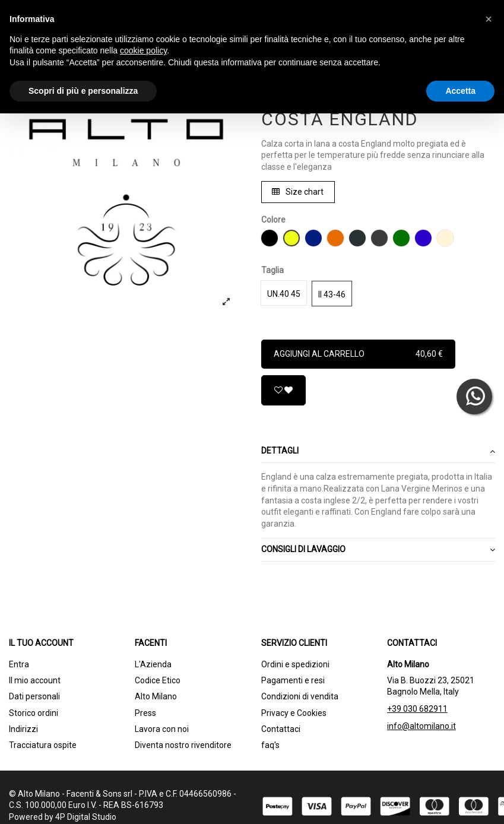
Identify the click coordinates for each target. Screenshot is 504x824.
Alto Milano (156, 696)
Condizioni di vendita (300, 696)
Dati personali (34, 696)
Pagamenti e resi (293, 680)
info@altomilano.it (421, 726)
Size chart (298, 192)
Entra (19, 664)
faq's (270, 745)
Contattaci (281, 729)
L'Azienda (153, 664)
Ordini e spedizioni (295, 664)
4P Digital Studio (86, 817)
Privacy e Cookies (294, 713)
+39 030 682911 (417, 709)
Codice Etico (158, 680)
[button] (489, 19)
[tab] (378, 452)
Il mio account (35, 680)
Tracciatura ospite (43, 745)
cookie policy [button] (143, 50)
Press (145, 713)
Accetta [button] (460, 91)
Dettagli (378, 451)
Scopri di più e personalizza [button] (83, 91)
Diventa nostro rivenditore (183, 745)
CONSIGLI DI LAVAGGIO (378, 550)
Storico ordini (34, 713)
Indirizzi (23, 729)
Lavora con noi (162, 729)
